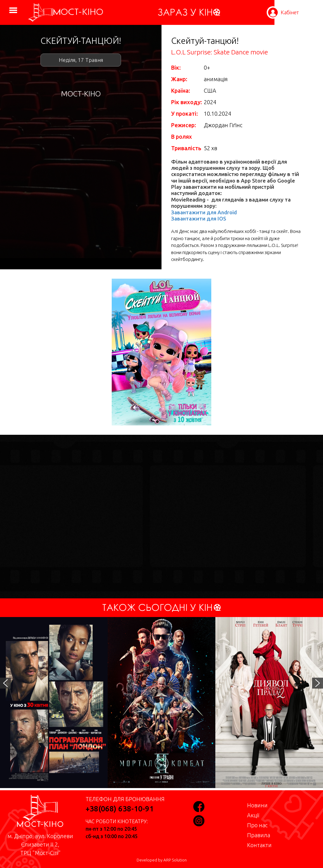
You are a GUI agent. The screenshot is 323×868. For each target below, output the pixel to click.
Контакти (259, 845)
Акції (253, 815)
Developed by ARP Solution (162, 860)
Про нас (257, 825)
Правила (259, 835)
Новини (257, 805)
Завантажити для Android (204, 212)
